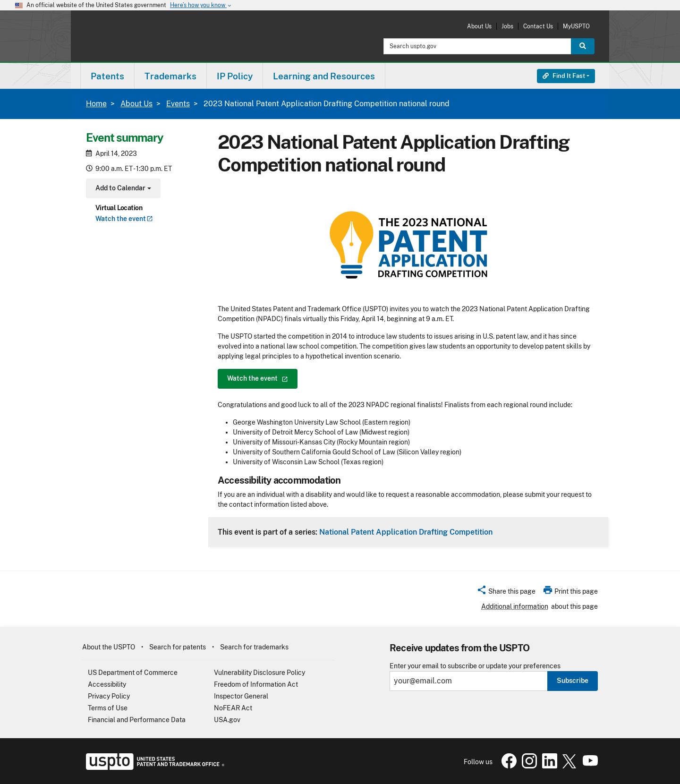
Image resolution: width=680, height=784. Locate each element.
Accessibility (107, 684)
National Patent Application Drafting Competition (406, 532)
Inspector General (241, 696)
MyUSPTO (576, 26)
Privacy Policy (109, 696)
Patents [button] (107, 76)
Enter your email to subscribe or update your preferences (475, 666)
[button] (506, 593)
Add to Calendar (122, 189)
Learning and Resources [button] (324, 76)
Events (178, 104)
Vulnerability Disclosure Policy (259, 673)
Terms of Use (108, 708)
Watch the (124, 219)
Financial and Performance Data (137, 720)
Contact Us (538, 26)
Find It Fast (564, 76)
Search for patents (178, 647)
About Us (479, 26)
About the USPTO (109, 647)
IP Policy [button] (235, 76)
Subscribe (573, 681)
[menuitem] (107, 76)
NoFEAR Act (233, 708)
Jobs (507, 26)
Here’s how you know (201, 5)
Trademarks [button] (170, 76)
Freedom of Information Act (256, 684)
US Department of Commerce (133, 673)
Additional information (515, 606)
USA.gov (227, 720)
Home (96, 104)
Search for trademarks (254, 647)
